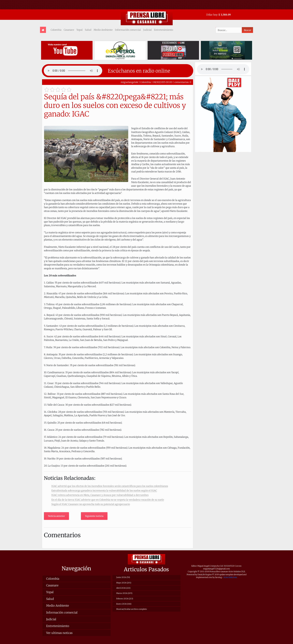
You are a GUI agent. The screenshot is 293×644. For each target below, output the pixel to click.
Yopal (80, 30)
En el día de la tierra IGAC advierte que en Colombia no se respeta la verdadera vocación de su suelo (108, 500)
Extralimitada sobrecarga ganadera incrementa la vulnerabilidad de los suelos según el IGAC (104, 490)
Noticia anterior (56, 516)
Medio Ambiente (103, 30)
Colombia (56, 30)
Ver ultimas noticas (59, 633)
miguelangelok (129, 82)
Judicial (147, 30)
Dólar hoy (212, 15)
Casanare (69, 30)
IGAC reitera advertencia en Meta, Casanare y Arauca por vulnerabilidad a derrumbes (100, 495)
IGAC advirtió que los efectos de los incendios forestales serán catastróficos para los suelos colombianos (110, 486)
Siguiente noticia (94, 516)
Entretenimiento (164, 30)
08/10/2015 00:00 (163, 82)
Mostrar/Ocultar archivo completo (132, 609)
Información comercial (128, 30)
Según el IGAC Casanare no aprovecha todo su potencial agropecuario (91, 504)
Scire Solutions (230, 577)
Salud (88, 30)
